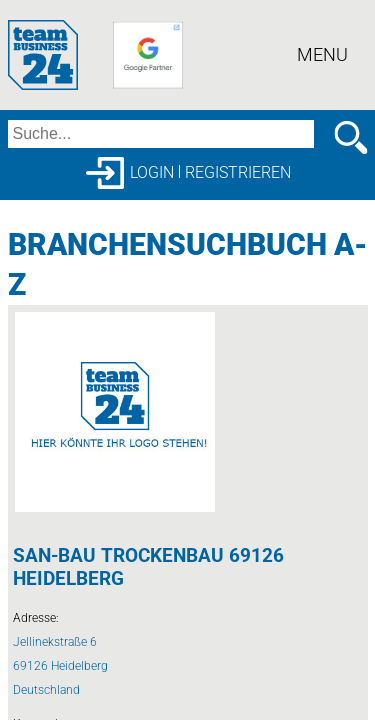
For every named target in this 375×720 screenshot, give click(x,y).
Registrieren (238, 172)
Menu (322, 54)
